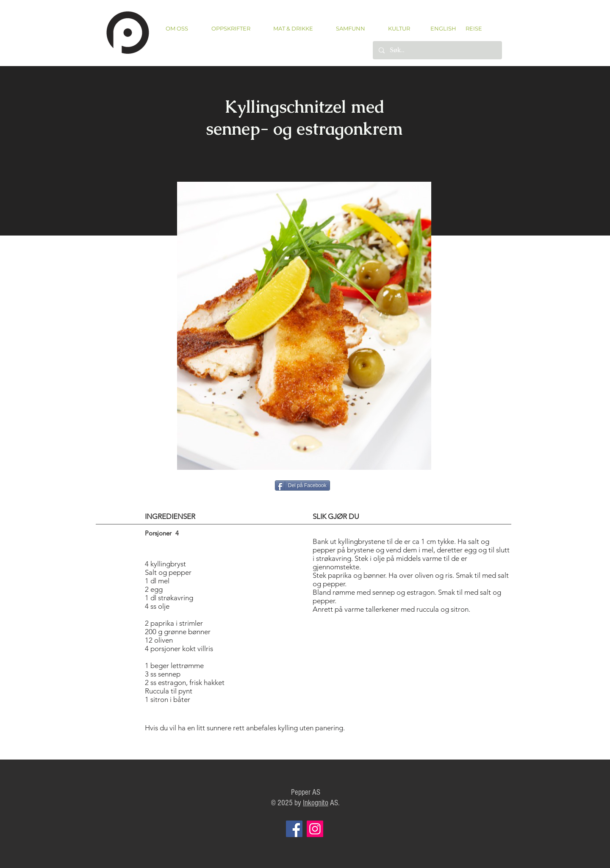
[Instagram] (315, 829)
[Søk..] (437, 50)
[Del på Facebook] (302, 485)
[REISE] (471, 28)
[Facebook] (294, 829)
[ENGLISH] (443, 28)
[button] (231, 29)
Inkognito (316, 803)
